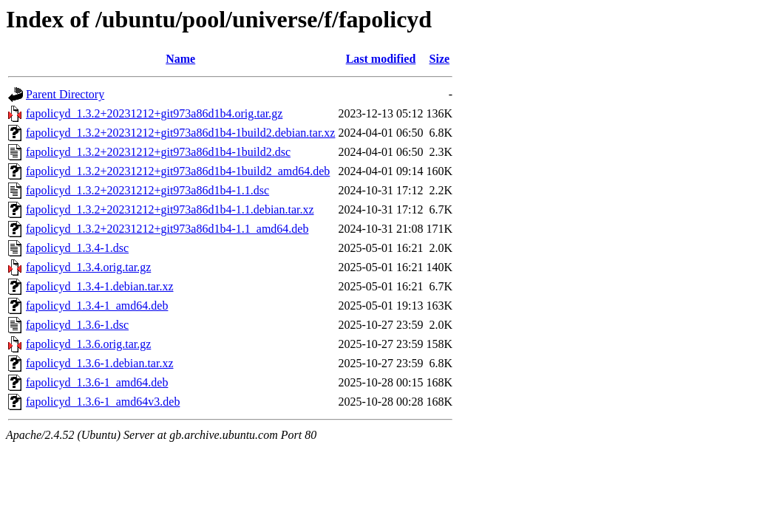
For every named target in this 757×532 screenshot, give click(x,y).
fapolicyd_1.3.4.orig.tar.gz (88, 267)
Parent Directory (65, 94)
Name (180, 59)
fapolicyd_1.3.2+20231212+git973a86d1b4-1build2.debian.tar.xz (180, 133)
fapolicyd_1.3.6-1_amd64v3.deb (103, 402)
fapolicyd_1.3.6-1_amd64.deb (97, 382)
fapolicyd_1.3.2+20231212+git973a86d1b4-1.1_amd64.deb (167, 229)
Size (440, 59)
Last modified (381, 59)
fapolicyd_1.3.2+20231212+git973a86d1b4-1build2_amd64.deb (178, 171)
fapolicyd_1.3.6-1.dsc (77, 325)
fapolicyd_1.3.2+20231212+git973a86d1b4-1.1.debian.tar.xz (170, 209)
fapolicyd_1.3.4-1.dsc (77, 248)
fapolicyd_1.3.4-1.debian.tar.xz (100, 286)
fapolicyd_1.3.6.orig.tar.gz (88, 344)
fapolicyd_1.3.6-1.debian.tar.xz (100, 363)
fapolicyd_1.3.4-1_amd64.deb (97, 306)
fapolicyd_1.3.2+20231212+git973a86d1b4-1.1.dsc (147, 190)
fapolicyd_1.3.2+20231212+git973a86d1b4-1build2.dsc (158, 152)
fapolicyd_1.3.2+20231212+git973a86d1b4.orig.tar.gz (154, 113)
